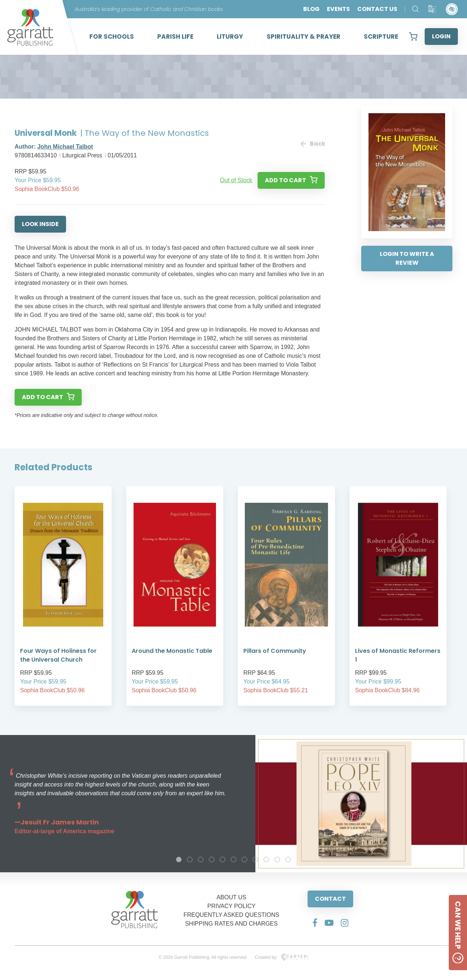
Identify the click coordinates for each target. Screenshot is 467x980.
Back (313, 144)
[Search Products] (415, 9)
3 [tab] (201, 860)
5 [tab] (223, 860)
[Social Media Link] (315, 923)
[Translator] (433, 9)
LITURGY (230, 37)
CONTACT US (377, 9)
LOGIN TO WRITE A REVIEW (407, 258)
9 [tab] (266, 860)
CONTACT (330, 899)
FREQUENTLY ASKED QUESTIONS (231, 915)
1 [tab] (179, 860)
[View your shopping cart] (413, 37)
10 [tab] (277, 860)
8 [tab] (255, 860)
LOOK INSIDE (40, 224)
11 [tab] (288, 860)
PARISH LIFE (175, 37)
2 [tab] (190, 860)
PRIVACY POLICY (231, 906)
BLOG (311, 9)
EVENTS (338, 9)
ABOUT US (231, 897)
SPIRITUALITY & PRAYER (304, 37)
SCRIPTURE (381, 37)
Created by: (281, 957)
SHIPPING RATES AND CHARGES (231, 924)
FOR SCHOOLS (112, 37)
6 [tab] (233, 860)
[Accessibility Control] (452, 9)
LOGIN (441, 36)
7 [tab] (244, 860)
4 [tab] (212, 860)
